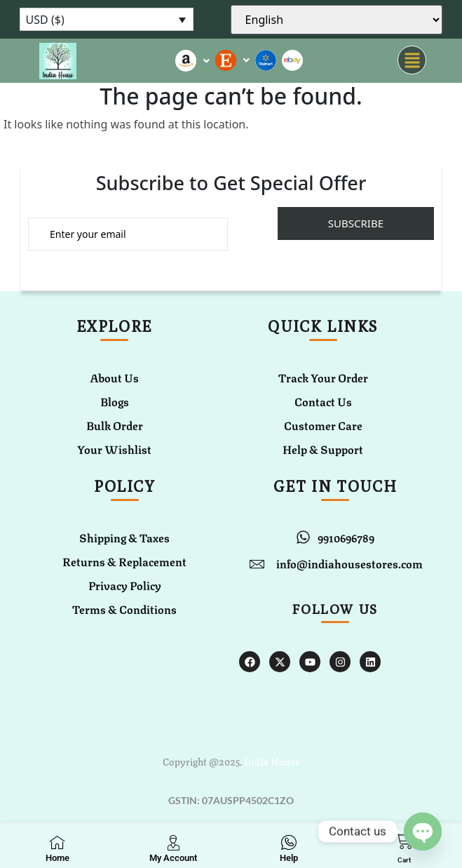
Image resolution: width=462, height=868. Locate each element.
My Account (173, 858)
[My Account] (173, 842)
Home (57, 858)
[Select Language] (337, 20)
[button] (412, 61)
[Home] (57, 842)
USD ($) (45, 20)
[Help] (289, 842)
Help (289, 858)
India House (272, 761)
